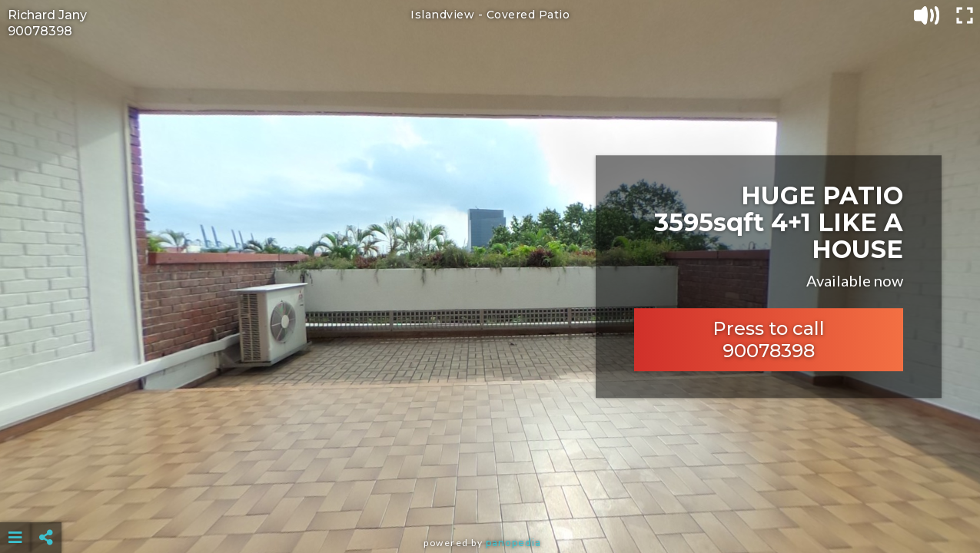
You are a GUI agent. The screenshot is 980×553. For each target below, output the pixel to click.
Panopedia (513, 543)
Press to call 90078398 (769, 339)
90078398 (40, 31)
